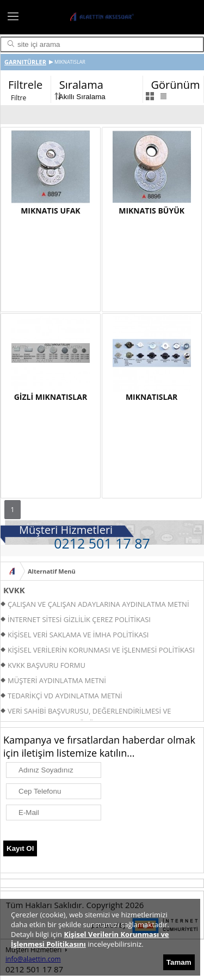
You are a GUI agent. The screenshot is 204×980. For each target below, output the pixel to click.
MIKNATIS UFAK (50, 211)
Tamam (179, 962)
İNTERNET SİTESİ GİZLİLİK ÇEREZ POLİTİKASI (79, 619)
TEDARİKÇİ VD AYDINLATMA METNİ (65, 696)
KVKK (14, 590)
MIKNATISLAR (152, 397)
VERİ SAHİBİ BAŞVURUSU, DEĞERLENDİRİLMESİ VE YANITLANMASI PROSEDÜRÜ (86, 712)
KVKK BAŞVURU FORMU (47, 665)
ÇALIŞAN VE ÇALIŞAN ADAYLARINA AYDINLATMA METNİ (98, 604)
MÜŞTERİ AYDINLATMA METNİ (57, 680)
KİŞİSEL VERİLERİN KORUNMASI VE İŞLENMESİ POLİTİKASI (101, 650)
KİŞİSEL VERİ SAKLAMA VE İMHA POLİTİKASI (78, 635)
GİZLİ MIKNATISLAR (51, 397)
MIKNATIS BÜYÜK (152, 211)
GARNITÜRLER (25, 62)
